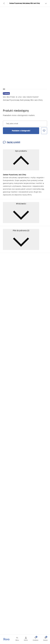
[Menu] (17, 639)
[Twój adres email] (25, 124)
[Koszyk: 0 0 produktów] (45, 639)
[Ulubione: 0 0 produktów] (36, 639)
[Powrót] (4, 3)
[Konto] (26, 639)
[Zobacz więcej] (46, 3)
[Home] (6, 639)
